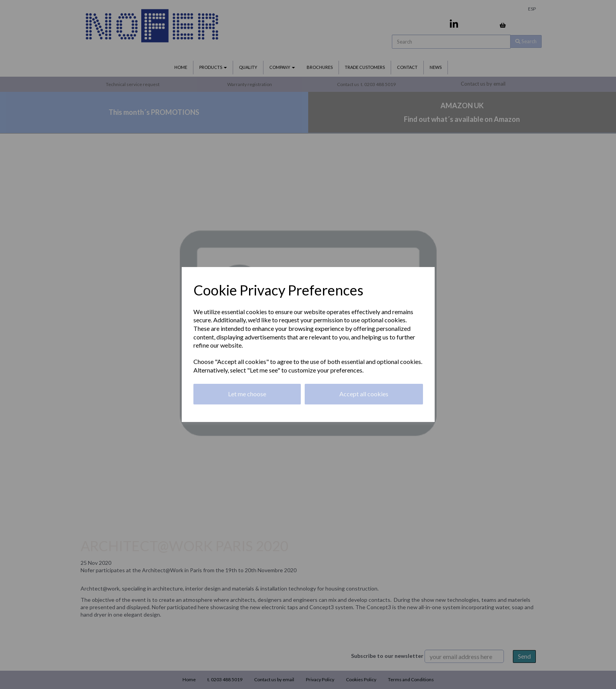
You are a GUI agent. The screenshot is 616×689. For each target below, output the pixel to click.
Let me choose (247, 394)
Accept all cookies (364, 394)
